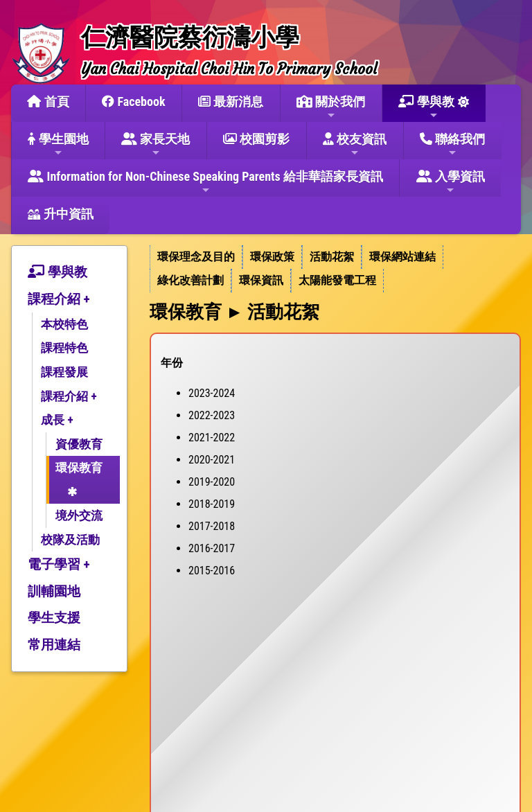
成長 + (57, 420)
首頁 (48, 101)
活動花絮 (332, 257)
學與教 (426, 107)
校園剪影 (256, 139)
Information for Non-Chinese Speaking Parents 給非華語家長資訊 (205, 182)
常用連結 (54, 645)
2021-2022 (212, 438)
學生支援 (54, 618)
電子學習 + (59, 564)
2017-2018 (212, 526)
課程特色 (64, 348)
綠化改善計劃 (190, 280)
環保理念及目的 (196, 257)
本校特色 (64, 324)
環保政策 (272, 257)
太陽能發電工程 (337, 280)
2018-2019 (212, 504)
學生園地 (58, 145)
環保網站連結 (402, 257)
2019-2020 (212, 482)
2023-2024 (212, 393)
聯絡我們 (452, 145)
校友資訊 (355, 145)
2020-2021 (212, 460)
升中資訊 (60, 214)
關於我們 (331, 107)
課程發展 (64, 372)
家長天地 (156, 145)
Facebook (133, 101)
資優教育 (79, 444)
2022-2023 (212, 415)
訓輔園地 (54, 591)
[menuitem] (196, 257)
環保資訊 (261, 280)
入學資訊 (451, 182)
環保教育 (79, 468)
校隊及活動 (70, 540)
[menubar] (335, 269)
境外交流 (79, 515)
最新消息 (231, 101)
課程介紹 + (59, 299)
